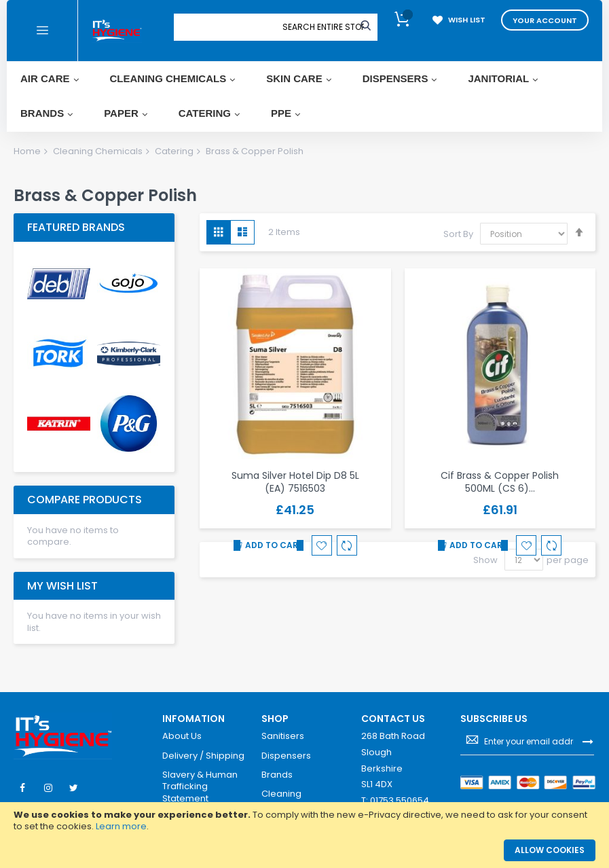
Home (27, 151)
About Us (182, 736)
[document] (304, 821)
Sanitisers (283, 736)
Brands (277, 775)
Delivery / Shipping (203, 756)
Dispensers (286, 756)
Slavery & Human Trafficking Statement (200, 787)
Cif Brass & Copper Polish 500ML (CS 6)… (500, 482)
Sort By (458, 234)
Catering (174, 151)
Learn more (121, 826)
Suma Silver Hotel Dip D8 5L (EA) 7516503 (295, 482)
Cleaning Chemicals (98, 151)
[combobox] (323, 27)
